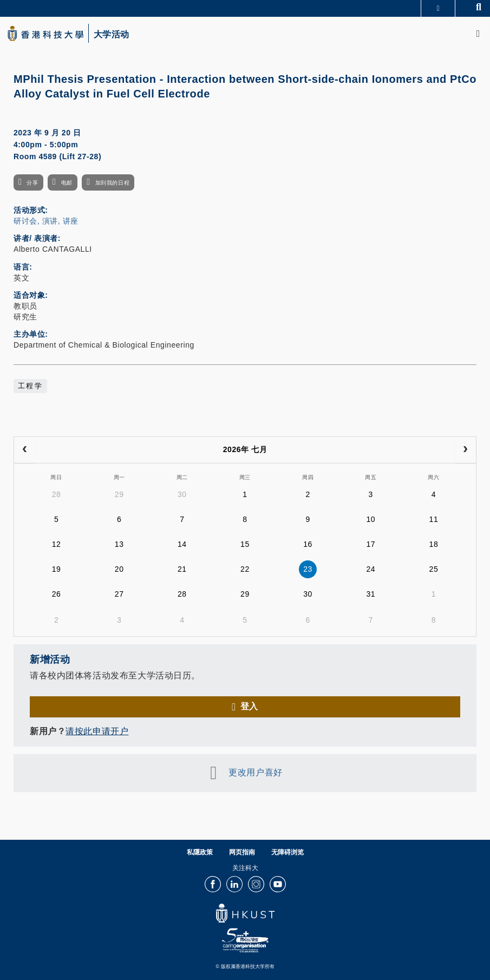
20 (119, 569)
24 (371, 569)
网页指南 (242, 852)
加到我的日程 (112, 183)
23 (308, 569)
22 (245, 569)
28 (57, 494)
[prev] (25, 450)
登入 (249, 706)
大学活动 (112, 35)
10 (371, 519)
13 (119, 544)
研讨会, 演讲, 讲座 (46, 221)
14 (182, 544)
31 (371, 594)
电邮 (67, 183)
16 (308, 544)
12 (57, 544)
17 (371, 544)
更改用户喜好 (255, 772)
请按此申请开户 (97, 731)
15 (245, 544)
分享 (32, 183)
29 (119, 494)
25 (434, 569)
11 (434, 519)
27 (119, 594)
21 (182, 569)
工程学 (30, 386)
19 (57, 569)
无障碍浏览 (288, 852)
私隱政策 (200, 852)
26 (57, 594)
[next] (465, 450)
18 (434, 544)
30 (182, 494)
